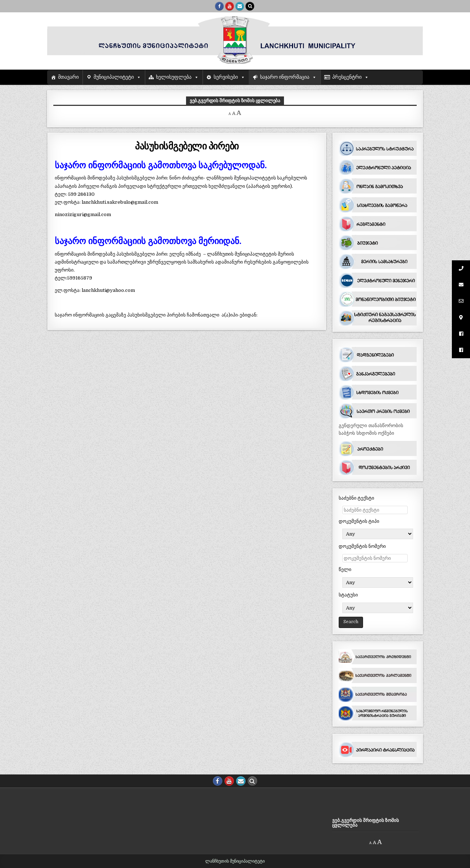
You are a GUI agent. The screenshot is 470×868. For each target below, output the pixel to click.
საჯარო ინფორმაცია (285, 77)
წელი (345, 569)
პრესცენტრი (347, 77)
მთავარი (68, 77)
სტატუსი (348, 595)
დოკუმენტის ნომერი (362, 546)
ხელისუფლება (174, 77)
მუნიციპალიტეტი (114, 77)
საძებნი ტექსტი (356, 498)
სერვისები (226, 77)
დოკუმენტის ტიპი (359, 521)
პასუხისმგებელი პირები (187, 146)
